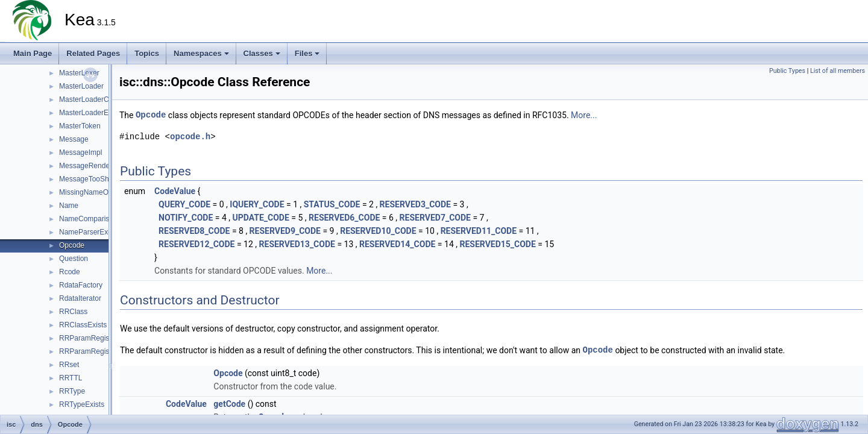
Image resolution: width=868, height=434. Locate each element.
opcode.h (190, 137)
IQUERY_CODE (257, 204)
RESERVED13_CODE (297, 244)
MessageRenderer (89, 166)
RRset (69, 365)
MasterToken (80, 126)
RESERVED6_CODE (344, 218)
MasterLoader (81, 86)
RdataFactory (81, 285)
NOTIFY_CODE (186, 218)
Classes (262, 53)
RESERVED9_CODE (285, 231)
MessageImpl (80, 153)
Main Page (33, 53)
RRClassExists (83, 325)
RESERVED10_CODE (378, 231)
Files (307, 53)
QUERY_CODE (184, 204)
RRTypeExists (82, 404)
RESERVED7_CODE (435, 218)
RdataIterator (80, 298)
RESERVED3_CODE (415, 204)
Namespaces (201, 53)
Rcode (70, 272)
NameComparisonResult (99, 219)
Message (74, 139)
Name (69, 206)
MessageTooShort (88, 179)
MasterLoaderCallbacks (97, 99)
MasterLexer (79, 73)
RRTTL (71, 378)
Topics (147, 53)
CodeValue (175, 191)
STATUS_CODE (332, 204)
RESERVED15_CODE (497, 244)
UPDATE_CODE (260, 218)
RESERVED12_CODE (197, 244)
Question (74, 259)
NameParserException (95, 232)
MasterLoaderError (90, 113)
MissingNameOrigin (91, 192)
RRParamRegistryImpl (95, 351)
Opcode (72, 245)
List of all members (838, 71)
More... (584, 115)
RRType (72, 391)
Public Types (787, 71)
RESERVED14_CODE (397, 244)
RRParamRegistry (88, 338)
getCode (229, 404)
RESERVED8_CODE (194, 231)
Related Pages (93, 53)
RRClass (73, 312)
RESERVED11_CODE (479, 231)
